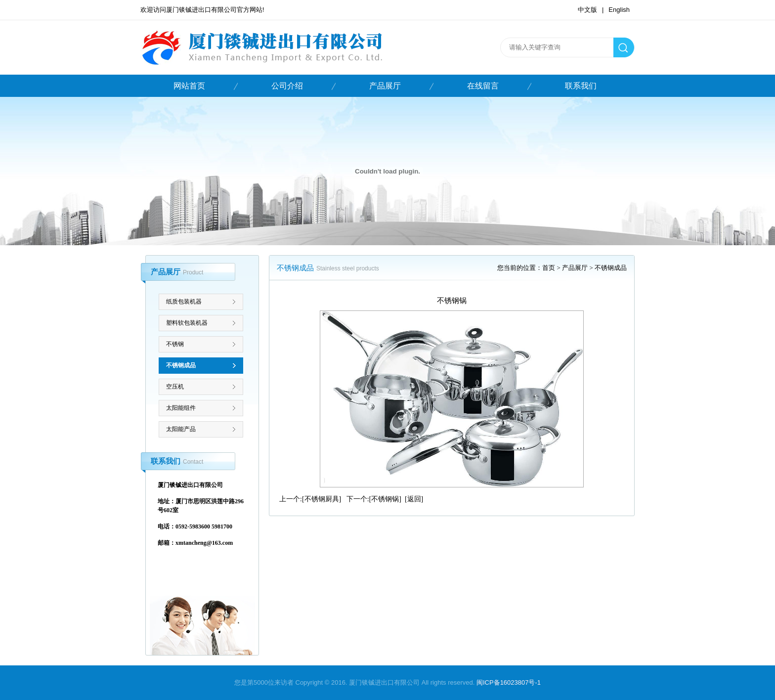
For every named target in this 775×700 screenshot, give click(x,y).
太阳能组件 (181, 408)
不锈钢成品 (181, 365)
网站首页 (189, 86)
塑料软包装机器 (187, 323)
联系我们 (581, 86)
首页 (549, 268)
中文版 (587, 10)
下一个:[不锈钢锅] (374, 499)
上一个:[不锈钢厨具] (310, 499)
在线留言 (483, 86)
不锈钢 (175, 344)
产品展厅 (385, 86)
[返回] (414, 499)
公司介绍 (287, 86)
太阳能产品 (181, 429)
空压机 (175, 387)
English (619, 10)
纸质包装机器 (184, 302)
